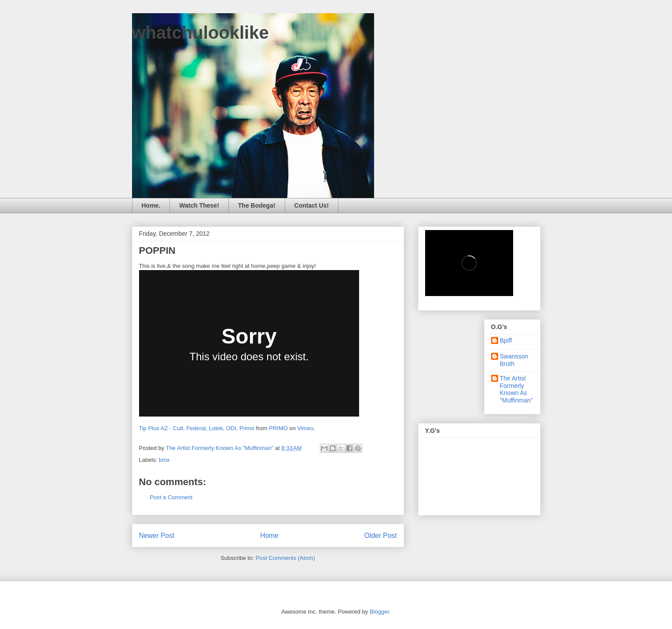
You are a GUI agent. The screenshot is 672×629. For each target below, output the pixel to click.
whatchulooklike (200, 33)
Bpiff (506, 340)
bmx (164, 460)
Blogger (379, 612)
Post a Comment (171, 497)
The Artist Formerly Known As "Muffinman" (516, 389)
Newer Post (157, 536)
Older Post (381, 536)
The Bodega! (257, 205)
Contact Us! (312, 205)
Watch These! (199, 205)
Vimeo (306, 428)
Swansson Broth (514, 360)
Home (269, 536)
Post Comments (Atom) (285, 558)
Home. (151, 205)
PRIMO (278, 428)
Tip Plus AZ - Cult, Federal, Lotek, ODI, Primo (197, 428)
